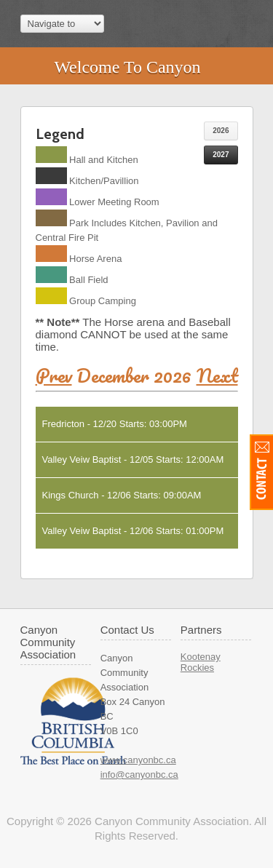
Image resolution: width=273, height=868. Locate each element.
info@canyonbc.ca (139, 775)
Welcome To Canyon (127, 67)
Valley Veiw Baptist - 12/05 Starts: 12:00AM (133, 459)
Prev (54, 375)
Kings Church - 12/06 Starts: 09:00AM (122, 495)
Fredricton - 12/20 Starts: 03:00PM (115, 424)
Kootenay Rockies (201, 662)
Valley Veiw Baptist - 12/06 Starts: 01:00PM (133, 531)
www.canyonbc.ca (138, 760)
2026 (221, 131)
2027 (221, 155)
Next (217, 375)
